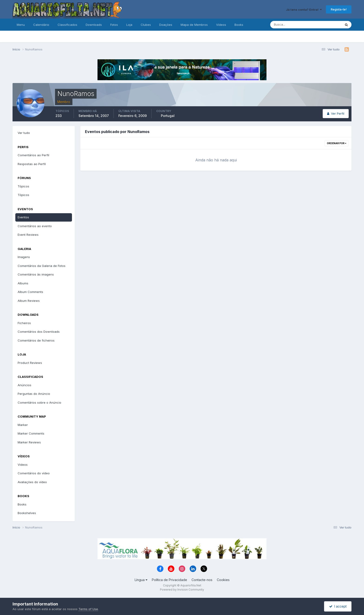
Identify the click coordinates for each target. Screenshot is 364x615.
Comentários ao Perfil (33, 155)
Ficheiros (24, 323)
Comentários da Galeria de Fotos (42, 266)
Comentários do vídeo (34, 473)
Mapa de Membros (194, 25)
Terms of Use (88, 609)
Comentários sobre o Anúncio (39, 402)
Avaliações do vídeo (32, 482)
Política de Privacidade (169, 580)
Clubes (146, 25)
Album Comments (30, 292)
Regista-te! (339, 9)
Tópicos (23, 186)
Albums (23, 283)
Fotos (114, 25)
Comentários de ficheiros (36, 340)
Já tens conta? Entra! (304, 10)
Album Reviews (29, 301)
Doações (166, 25)
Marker (23, 425)
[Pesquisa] (291, 25)
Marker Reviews (29, 442)
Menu (21, 25)
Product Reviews (30, 363)
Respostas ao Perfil (32, 164)
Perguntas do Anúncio (34, 394)
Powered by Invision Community (182, 590)
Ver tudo (24, 133)
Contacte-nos (202, 580)
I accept (338, 606)
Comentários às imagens (36, 274)
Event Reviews (28, 235)
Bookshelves (27, 513)
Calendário (41, 25)
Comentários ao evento (35, 226)
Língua (141, 580)
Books (239, 25)
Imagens (24, 257)
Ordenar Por (337, 143)
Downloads (94, 25)
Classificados (67, 25)
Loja (129, 25)
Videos (23, 465)
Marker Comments (31, 433)
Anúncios (24, 385)
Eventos (23, 217)
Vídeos (221, 25)
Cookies (223, 580)
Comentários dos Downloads (39, 332)
